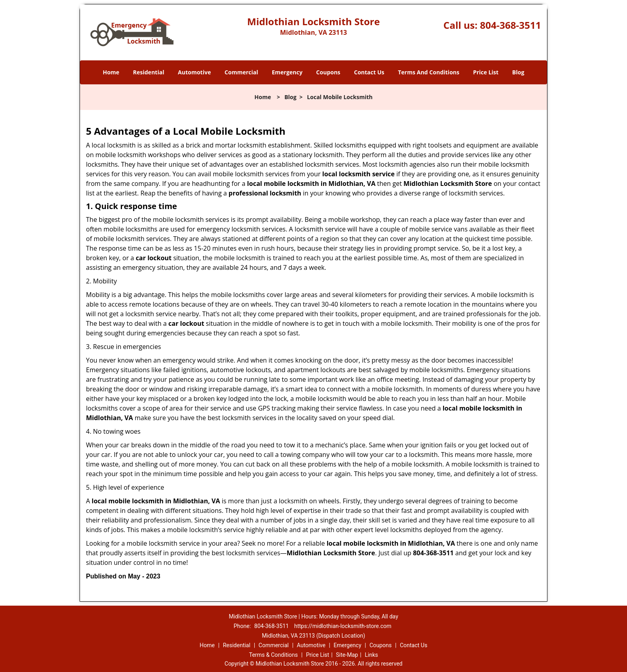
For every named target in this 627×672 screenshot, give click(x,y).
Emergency (287, 72)
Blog (518, 72)
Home (111, 72)
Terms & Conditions (274, 655)
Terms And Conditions (429, 72)
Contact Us (369, 72)
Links (371, 655)
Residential (149, 72)
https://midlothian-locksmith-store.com (343, 626)
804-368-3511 (510, 25)
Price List (486, 72)
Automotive (195, 72)
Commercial (242, 72)
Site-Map (347, 655)
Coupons (328, 72)
